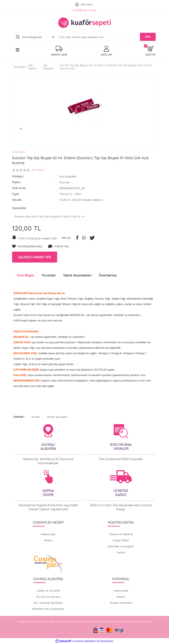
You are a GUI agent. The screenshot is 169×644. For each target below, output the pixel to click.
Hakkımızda (48, 534)
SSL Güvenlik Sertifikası (48, 603)
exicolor (36, 417)
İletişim (48, 540)
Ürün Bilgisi (25, 275)
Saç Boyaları (68, 176)
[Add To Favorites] (27, 247)
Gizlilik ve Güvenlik (48, 591)
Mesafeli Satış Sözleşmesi (48, 609)
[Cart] (150, 51)
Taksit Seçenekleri (77, 275)
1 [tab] (21, 129)
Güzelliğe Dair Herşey (84, 10)
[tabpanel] (85, 107)
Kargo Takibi (121, 540)
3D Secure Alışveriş (48, 597)
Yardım (121, 552)
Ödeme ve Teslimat (121, 534)
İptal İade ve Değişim (121, 546)
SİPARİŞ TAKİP (59, 55)
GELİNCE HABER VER (35, 257)
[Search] (106, 37)
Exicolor (19, 152)
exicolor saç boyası (57, 417)
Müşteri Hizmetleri (121, 603)
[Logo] (84, 23)
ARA (148, 37)
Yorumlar (49, 275)
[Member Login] (106, 51)
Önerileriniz (108, 275)
